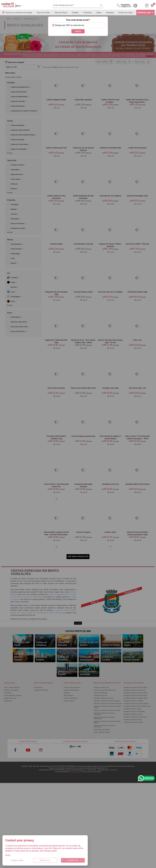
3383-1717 (126, 6)
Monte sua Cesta (125, 12)
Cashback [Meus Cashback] (135, 6)
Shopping (110, 12)
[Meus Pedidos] (147, 6)
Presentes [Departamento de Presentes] (88, 12)
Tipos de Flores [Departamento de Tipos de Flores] (61, 12)
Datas (99, 12)
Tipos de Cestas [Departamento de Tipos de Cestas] (43, 12)
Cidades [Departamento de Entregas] (75, 12)
